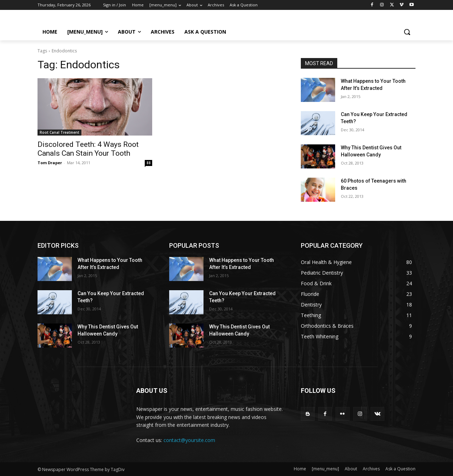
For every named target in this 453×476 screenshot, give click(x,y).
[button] (407, 32)
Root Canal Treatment (59, 132)
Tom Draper (50, 163)
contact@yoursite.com (189, 440)
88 (149, 163)
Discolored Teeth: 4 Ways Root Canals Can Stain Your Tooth (88, 149)
